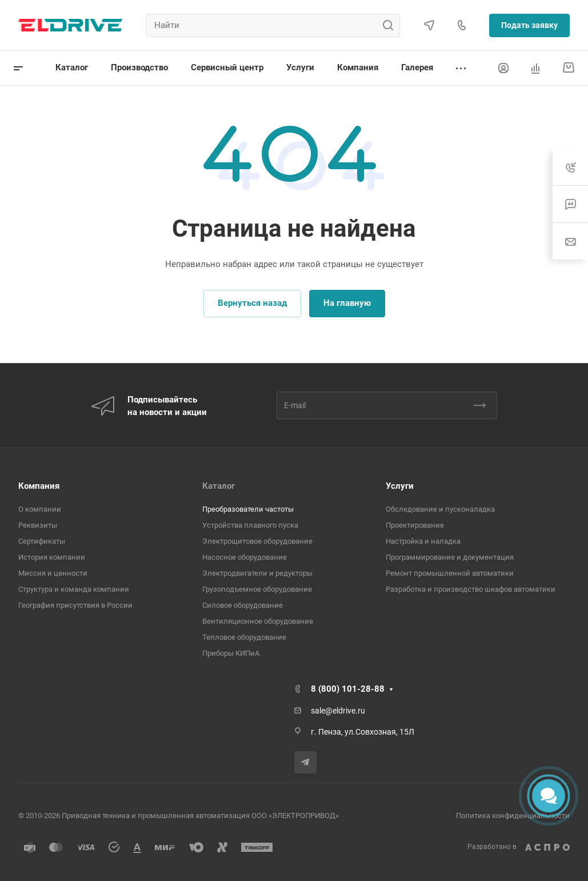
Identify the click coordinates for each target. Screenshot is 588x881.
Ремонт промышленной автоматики (450, 573)
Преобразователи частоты (248, 509)
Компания (39, 486)
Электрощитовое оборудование (257, 541)
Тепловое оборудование (244, 637)
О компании (40, 509)
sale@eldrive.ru (338, 711)
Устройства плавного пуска (250, 525)
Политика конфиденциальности (513, 816)
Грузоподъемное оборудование (257, 589)
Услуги (400, 486)
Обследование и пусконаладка (440, 509)
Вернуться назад (252, 303)
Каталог (219, 486)
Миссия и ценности (53, 573)
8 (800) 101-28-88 (348, 689)
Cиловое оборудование (243, 605)
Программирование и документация (450, 557)
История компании (52, 557)
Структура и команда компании (74, 589)
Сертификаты (42, 541)
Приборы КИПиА (231, 653)
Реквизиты (38, 525)
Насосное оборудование (245, 557)
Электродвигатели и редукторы (257, 573)
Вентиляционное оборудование (258, 621)
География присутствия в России (75, 605)
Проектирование (415, 525)
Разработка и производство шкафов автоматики (471, 589)
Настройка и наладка (423, 541)
